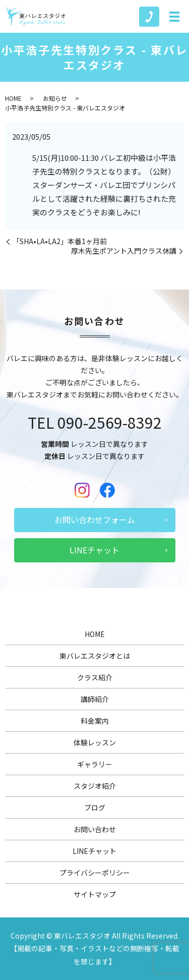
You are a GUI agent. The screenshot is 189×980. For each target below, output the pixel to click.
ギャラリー (95, 764)
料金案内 (95, 721)
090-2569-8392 (110, 422)
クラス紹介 (95, 677)
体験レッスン (95, 742)
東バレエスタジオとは (95, 656)
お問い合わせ (95, 829)
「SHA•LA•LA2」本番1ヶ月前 (60, 241)
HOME (13, 98)
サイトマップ (95, 894)
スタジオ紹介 (95, 786)
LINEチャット (94, 550)
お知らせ (55, 98)
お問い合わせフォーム (95, 520)
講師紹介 (95, 699)
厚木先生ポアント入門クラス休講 (124, 251)
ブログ (95, 808)
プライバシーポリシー (95, 873)
